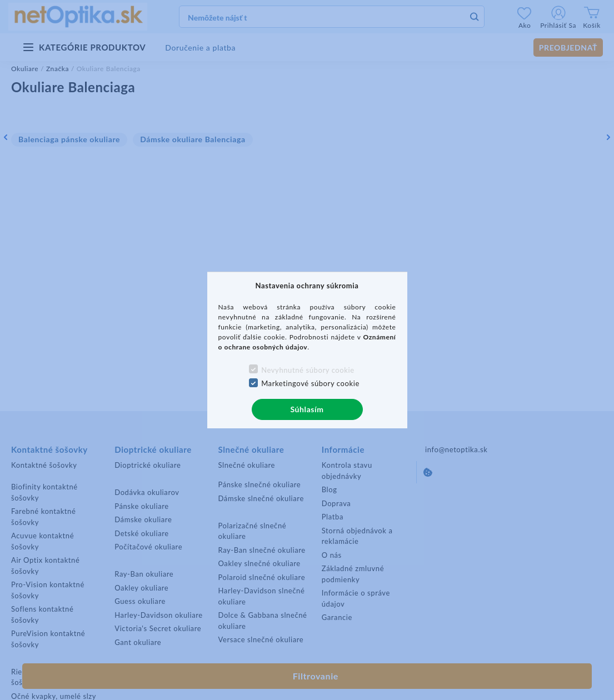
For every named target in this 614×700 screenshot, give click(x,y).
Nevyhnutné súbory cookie (308, 370)
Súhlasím (307, 409)
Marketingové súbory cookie (310, 383)
